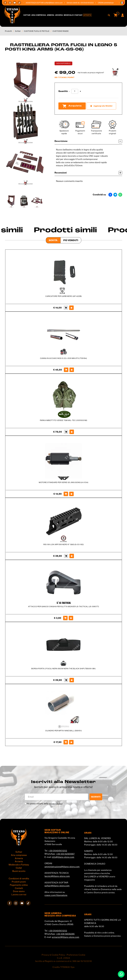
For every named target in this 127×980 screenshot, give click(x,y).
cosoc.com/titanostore (56, 895)
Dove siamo (19, 891)
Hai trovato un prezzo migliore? (91, 73)
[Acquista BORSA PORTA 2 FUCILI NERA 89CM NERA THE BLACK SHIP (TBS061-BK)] (66, 680)
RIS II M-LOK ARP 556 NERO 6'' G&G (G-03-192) (64, 544)
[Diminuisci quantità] (69, 91)
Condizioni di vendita (19, 879)
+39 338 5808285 (65, 934)
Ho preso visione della (45, 804)
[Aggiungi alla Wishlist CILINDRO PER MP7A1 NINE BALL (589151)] (71, 742)
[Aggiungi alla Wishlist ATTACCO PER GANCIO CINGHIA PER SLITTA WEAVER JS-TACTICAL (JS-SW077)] (71, 618)
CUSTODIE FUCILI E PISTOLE (37, 31)
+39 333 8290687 (65, 854)
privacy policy (56, 804)
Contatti (19, 888)
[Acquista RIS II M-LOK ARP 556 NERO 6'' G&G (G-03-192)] (66, 556)
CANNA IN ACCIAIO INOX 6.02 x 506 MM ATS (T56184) (63, 358)
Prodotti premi (19, 882)
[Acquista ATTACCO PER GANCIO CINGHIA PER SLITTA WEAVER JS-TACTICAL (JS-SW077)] (65, 618)
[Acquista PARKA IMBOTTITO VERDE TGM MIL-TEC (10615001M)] (66, 432)
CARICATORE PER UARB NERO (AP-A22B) (64, 296)
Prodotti (8, 31)
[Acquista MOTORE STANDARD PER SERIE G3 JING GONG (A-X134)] (66, 494)
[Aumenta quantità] (80, 91)
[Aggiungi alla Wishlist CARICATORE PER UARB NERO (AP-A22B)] (71, 308)
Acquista (72, 106)
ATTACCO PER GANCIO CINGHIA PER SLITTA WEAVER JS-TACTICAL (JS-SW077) (64, 607)
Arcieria (59, 15)
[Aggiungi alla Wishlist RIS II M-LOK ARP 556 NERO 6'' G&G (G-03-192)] (72, 556)
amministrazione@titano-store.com (62, 867)
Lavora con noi (19, 895)
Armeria (51, 15)
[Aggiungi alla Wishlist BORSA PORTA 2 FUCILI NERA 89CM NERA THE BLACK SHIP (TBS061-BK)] (72, 680)
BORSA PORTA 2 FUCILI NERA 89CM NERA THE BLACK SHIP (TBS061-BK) (63, 669)
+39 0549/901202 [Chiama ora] (89, 3)
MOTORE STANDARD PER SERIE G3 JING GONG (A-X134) (64, 482)
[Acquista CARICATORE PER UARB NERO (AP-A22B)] (66, 308)
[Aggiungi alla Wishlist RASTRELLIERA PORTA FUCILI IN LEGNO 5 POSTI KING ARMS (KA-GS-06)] (101, 106)
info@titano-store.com (63, 857)
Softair (27, 15)
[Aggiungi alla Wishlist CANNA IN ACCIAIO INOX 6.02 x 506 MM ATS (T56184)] (72, 370)
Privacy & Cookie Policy (53, 955)
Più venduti (71, 240)
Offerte (87, 15)
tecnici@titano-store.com (57, 876)
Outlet (19, 868)
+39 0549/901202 (58, 851)
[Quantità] (75, 91)
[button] (122, 3)
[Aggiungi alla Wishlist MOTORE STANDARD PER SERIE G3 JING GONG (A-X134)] (71, 494)
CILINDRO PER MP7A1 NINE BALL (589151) (63, 731)
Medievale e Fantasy (73, 15)
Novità (53, 240)
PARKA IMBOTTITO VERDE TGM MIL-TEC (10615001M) (64, 420)
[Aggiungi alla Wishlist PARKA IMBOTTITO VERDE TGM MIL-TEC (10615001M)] (72, 432)
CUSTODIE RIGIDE (61, 31)
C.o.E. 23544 (64, 958)
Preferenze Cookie (76, 955)
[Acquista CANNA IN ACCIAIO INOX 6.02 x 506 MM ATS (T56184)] (66, 370)
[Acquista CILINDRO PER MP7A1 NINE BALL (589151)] (66, 742)
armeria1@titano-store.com (66, 937)
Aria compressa (39, 15)
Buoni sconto (19, 871)
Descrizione (88, 141)
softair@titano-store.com (55, 3)
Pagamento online (19, 885)
